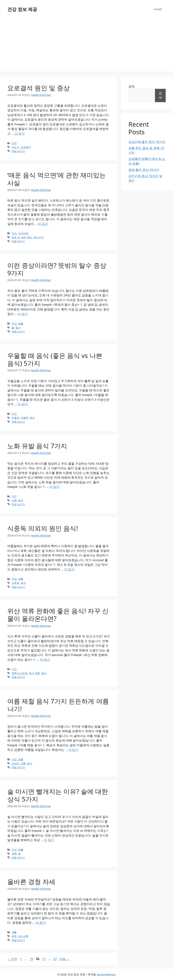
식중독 (15, 583)
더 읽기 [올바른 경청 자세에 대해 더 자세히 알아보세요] (41, 923)
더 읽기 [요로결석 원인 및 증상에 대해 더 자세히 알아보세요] (19, 133)
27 (55, 959)
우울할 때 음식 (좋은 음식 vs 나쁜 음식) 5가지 (55, 359)
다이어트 (23, 233)
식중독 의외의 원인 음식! (43, 528)
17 (44, 959)
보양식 (15, 763)
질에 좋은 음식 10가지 (144, 170)
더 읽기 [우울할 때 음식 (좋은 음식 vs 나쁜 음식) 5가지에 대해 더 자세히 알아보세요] (23, 404)
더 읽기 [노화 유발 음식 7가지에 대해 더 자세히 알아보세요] (55, 487)
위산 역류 (34, 673)
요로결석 (26, 147)
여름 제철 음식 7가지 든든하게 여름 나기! (58, 705)
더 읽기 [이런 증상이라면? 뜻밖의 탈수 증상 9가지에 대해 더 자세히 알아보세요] (23, 314)
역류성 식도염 (20, 673)
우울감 (15, 418)
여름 (23, 763)
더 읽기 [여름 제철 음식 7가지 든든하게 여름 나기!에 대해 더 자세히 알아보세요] (73, 750)
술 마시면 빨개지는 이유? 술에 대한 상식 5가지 (58, 795)
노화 (14, 500)
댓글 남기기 (18, 151)
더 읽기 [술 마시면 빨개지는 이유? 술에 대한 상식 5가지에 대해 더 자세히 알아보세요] (49, 840)
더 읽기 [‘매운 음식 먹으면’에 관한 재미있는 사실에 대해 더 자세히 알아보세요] (43, 224)
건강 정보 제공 (22, 9)
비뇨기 (15, 147)
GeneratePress (106, 974)
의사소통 (23, 936)
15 (31, 959)
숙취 (14, 853)
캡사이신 (39, 237)
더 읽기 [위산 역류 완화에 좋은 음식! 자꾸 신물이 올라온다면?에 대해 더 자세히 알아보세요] (45, 660)
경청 (14, 936)
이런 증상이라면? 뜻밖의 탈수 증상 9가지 (57, 269)
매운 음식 (27, 237)
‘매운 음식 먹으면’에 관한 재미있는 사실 (57, 179)
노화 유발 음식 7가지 (37, 446)
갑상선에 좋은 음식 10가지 (147, 142)
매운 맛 (16, 237)
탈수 (18, 328)
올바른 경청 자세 (31, 882)
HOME (158, 9)
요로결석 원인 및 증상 (39, 88)
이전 (12, 959)
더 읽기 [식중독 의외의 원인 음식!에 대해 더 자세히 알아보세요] (69, 569)
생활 (21, 324)
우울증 (24, 418)
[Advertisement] (86, 46)
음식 (32, 418)
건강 (14, 143)
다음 (64, 959)
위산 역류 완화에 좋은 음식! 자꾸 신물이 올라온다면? (58, 615)
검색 (132, 86)
